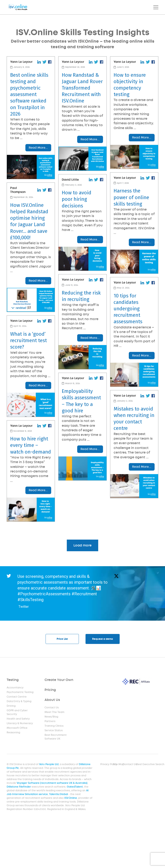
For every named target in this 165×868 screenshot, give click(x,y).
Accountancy (15, 688)
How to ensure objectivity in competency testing (128, 85)
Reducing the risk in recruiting (80, 316)
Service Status (54, 731)
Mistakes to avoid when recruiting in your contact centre (132, 445)
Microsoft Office (17, 728)
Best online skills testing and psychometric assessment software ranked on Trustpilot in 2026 (29, 94)
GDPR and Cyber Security (17, 713)
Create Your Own (59, 680)
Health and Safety (18, 719)
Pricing (50, 690)
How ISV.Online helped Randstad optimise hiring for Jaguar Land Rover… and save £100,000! (29, 230)
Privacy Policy (109, 765)
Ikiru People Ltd (49, 765)
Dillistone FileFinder (19, 787)
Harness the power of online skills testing (130, 206)
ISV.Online (71, 798)
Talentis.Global (59, 794)
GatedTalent (75, 787)
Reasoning (13, 733)
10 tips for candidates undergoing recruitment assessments (126, 326)
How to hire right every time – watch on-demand (31, 469)
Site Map (119, 765)
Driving (11, 706)
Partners (50, 721)
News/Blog (52, 717)
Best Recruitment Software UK (56, 737)
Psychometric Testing (20, 692)
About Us (52, 700)
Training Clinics (54, 726)
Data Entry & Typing (19, 702)
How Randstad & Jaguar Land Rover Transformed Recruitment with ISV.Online (81, 88)
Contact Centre (17, 697)
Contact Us (52, 708)
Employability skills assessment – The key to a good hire (81, 429)
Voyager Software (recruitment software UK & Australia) (52, 783)
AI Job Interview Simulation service (48, 793)
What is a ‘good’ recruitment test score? (29, 355)
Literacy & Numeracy (20, 724)
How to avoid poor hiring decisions (76, 213)
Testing (13, 680)
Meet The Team (55, 712)
